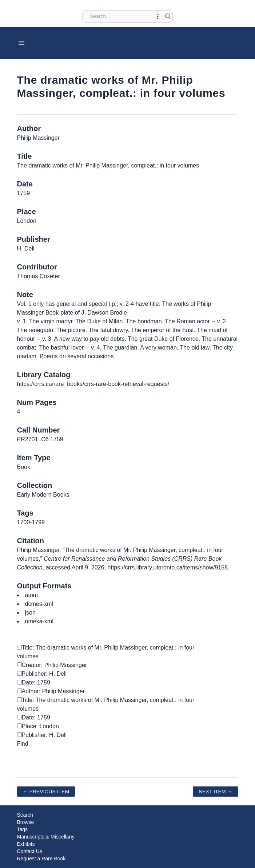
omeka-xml (39, 621)
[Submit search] (168, 16)
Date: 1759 (34, 682)
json (30, 613)
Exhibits (26, 844)
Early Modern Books (43, 495)
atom (32, 595)
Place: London (38, 726)
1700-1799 (31, 522)
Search (25, 815)
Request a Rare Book (41, 859)
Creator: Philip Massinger (52, 665)
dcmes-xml (39, 604)
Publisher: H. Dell (42, 674)
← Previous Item (46, 792)
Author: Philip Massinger (51, 691)
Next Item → (215, 792)
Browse (26, 822)
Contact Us (30, 851)
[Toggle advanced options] (158, 16)
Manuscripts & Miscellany (46, 837)
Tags (23, 829)
